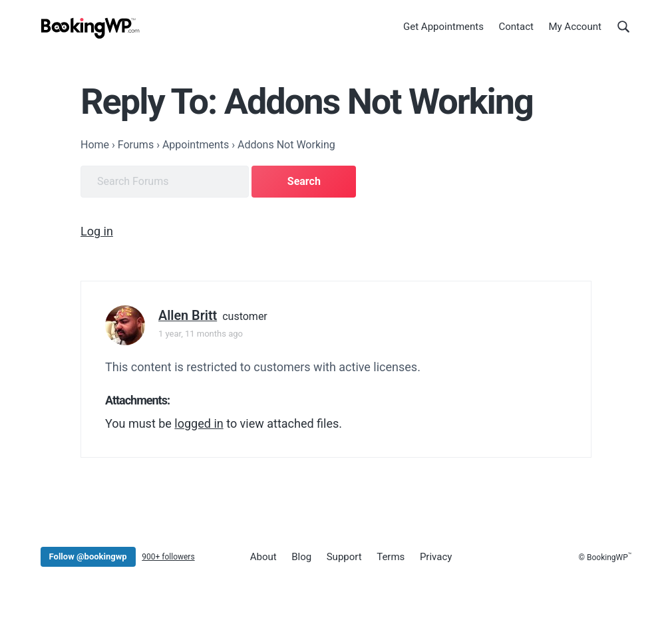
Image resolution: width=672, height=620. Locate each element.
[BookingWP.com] (90, 28)
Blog (301, 557)
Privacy (436, 557)
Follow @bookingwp (88, 556)
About (263, 557)
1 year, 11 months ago (201, 334)
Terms (391, 557)
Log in (97, 231)
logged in (199, 423)
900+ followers (168, 557)
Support (344, 557)
